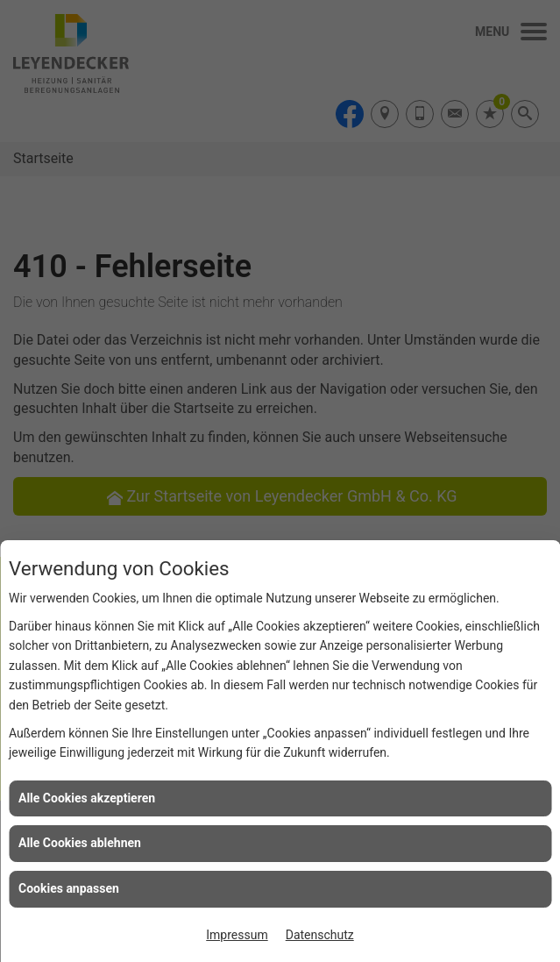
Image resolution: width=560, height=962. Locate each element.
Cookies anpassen (69, 888)
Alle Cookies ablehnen (80, 843)
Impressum (237, 935)
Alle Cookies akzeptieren (87, 798)
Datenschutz (320, 935)
